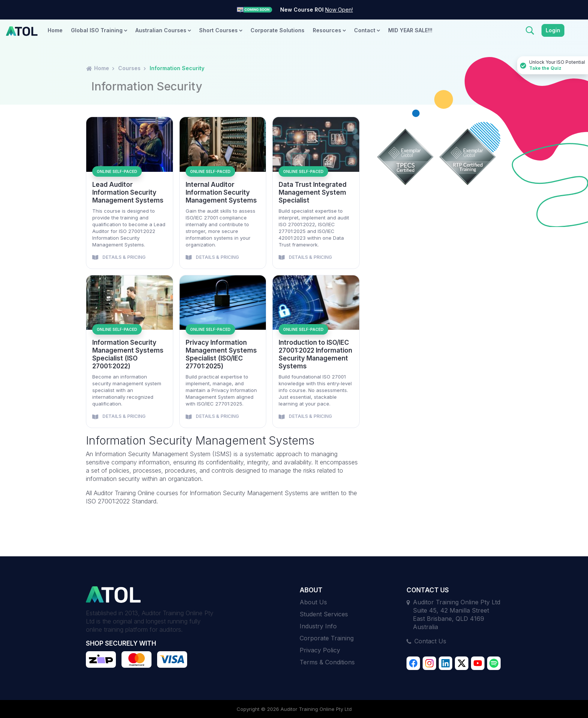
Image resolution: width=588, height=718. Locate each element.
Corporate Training (327, 638)
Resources (329, 30)
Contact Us (430, 641)
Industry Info (318, 626)
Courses (129, 68)
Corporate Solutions (277, 30)
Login (553, 30)
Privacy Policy (320, 650)
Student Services (324, 614)
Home (55, 30)
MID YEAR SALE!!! (410, 30)
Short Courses (221, 30)
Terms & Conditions (327, 662)
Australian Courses (163, 30)
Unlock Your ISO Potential (553, 65)
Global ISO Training (99, 30)
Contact (367, 30)
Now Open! (339, 10)
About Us (313, 602)
